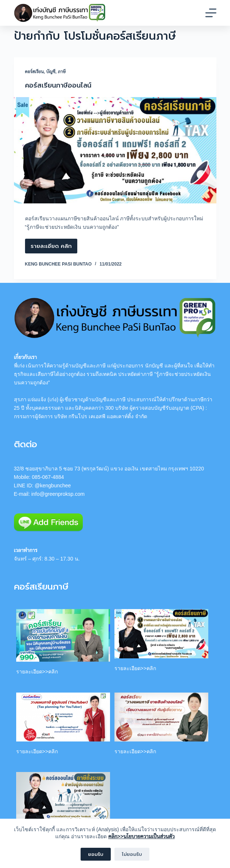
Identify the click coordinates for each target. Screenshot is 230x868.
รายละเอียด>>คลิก (37, 672)
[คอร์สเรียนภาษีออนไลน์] (115, 150)
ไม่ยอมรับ (132, 854)
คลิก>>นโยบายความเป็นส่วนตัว (141, 836)
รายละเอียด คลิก (51, 248)
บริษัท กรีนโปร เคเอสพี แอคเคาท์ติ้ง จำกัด (101, 416)
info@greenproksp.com (58, 494)
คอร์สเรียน (34, 72)
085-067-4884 (48, 477)
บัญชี (51, 72)
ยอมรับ (96, 854)
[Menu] (211, 13)
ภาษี (62, 72)
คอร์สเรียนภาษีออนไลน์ (58, 85)
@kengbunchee (53, 485)
